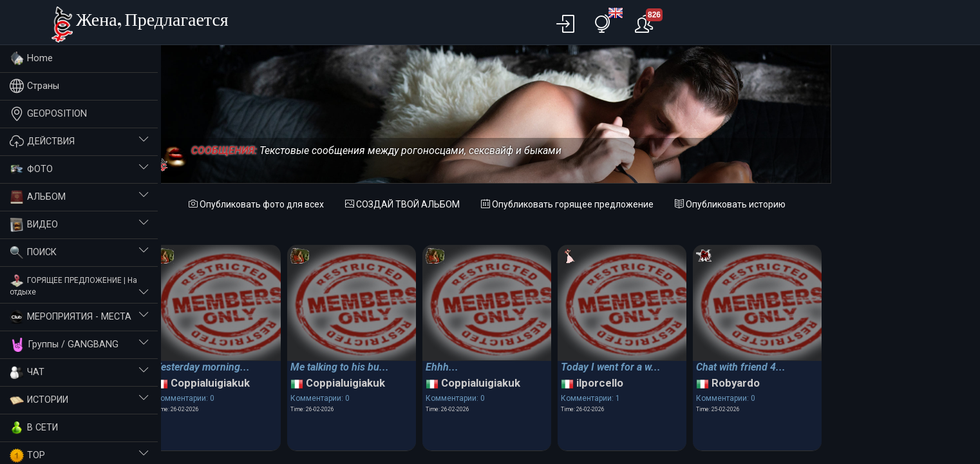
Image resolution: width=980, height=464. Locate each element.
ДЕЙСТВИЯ (79, 141)
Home (31, 59)
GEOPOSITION (48, 114)
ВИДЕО (79, 225)
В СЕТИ (34, 428)
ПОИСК (79, 253)
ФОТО (79, 169)
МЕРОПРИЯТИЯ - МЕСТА (79, 317)
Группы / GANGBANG (79, 345)
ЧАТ (79, 372)
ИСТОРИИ (79, 400)
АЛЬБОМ (79, 197)
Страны (34, 86)
